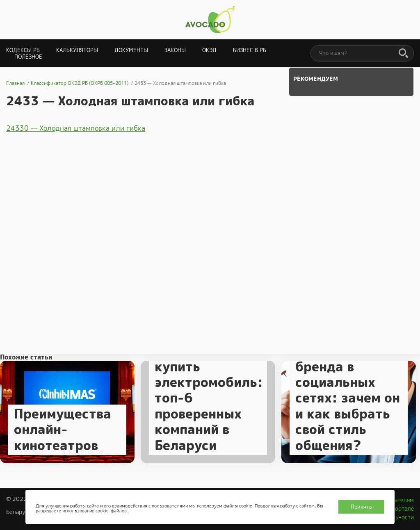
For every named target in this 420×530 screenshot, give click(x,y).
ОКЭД (209, 50)
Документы (131, 50)
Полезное (28, 57)
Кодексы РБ (23, 50)
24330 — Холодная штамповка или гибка (76, 128)
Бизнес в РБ (250, 50)
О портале (400, 509)
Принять (361, 507)
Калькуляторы (77, 50)
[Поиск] (404, 54)
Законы (175, 50)
